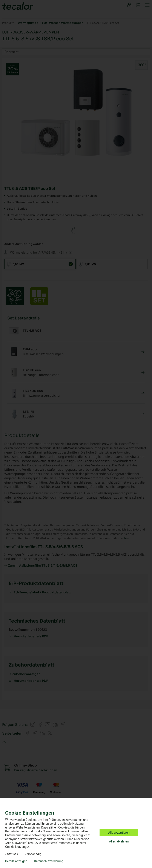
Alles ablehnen (119, 841)
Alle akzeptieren (119, 833)
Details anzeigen (16, 861)
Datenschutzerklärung (49, 861)
